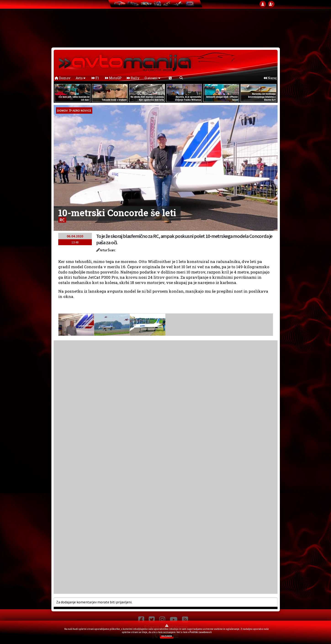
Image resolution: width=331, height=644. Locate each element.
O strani (152, 78)
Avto (81, 78)
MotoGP (113, 78)
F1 (95, 78)
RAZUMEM (167, 636)
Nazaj (270, 78)
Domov (62, 78)
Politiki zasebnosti (201, 632)
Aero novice (82, 110)
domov (62, 110)
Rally (133, 78)
